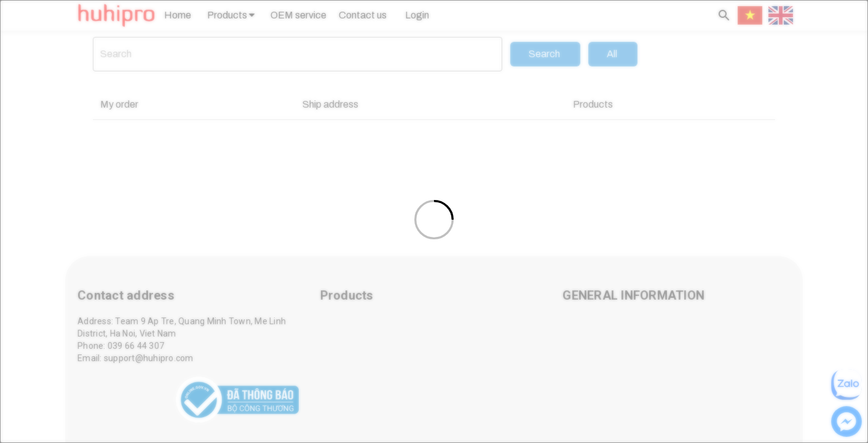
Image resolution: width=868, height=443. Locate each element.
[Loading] (434, 221)
